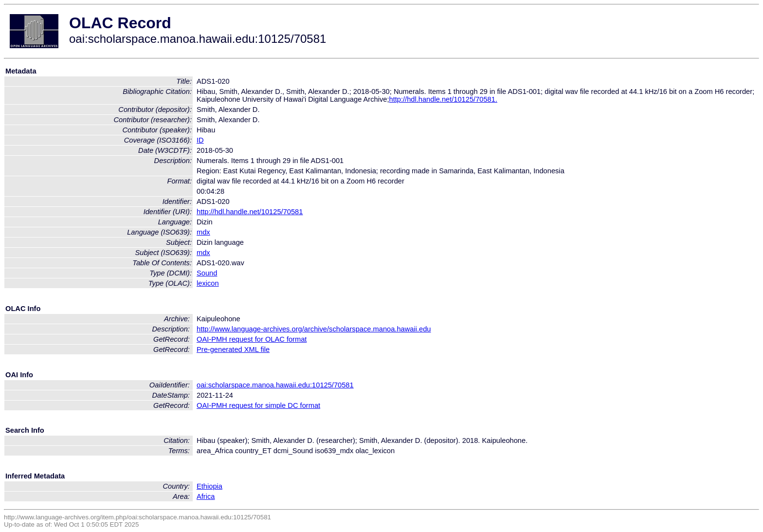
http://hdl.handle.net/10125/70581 (250, 212)
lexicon (208, 283)
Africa (206, 496)
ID (200, 140)
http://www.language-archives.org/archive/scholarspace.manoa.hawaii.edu (314, 329)
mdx (203, 232)
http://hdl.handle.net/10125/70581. (443, 99)
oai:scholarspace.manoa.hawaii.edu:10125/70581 (275, 385)
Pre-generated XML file (233, 349)
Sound (207, 273)
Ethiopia (209, 486)
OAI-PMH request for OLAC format (252, 339)
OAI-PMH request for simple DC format (258, 405)
